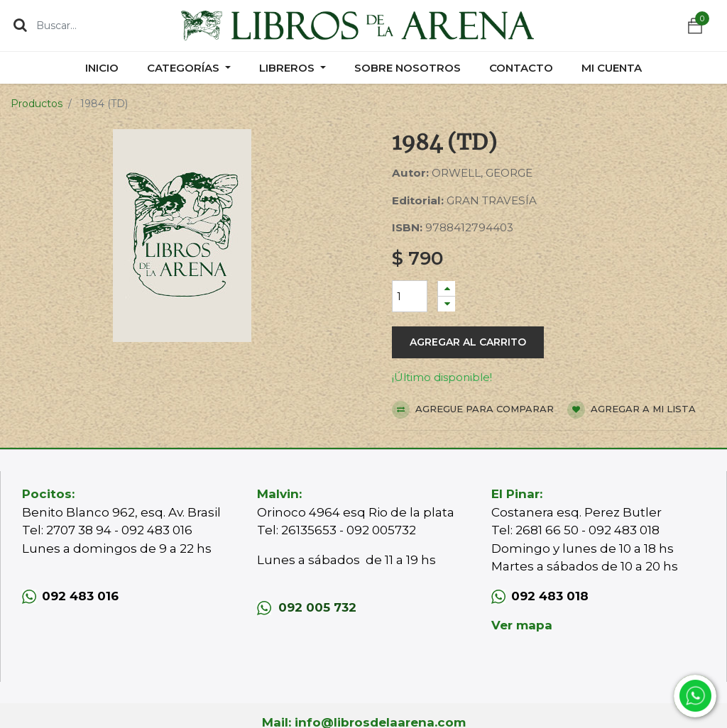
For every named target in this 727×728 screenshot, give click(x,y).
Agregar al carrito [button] (468, 342)
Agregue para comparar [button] (473, 410)
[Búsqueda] (20, 25)
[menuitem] (102, 68)
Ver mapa (522, 625)
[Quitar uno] (447, 304)
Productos (37, 104)
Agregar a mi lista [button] (632, 410)
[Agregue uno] (447, 288)
